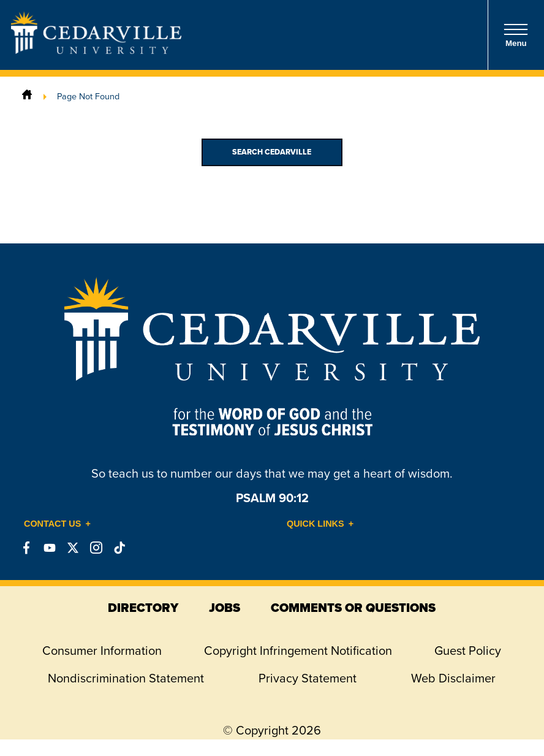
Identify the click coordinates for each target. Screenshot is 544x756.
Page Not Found (88, 96)
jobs (225, 608)
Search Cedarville (272, 152)
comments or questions (353, 608)
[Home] (27, 96)
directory (143, 608)
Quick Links (315, 524)
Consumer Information (102, 651)
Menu (516, 35)
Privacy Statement (308, 678)
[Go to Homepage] (96, 50)
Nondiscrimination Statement (126, 678)
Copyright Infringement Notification (298, 651)
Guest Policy (468, 651)
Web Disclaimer (453, 678)
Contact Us (52, 524)
